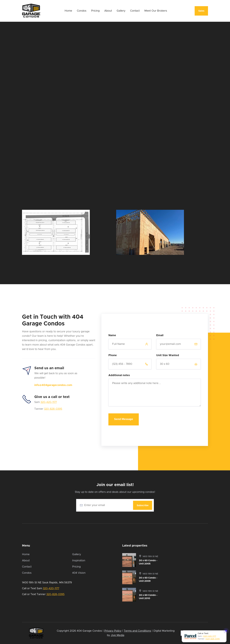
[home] (31, 11)
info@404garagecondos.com (53, 385)
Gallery (121, 11)
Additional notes (119, 375)
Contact (135, 11)
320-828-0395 (53, 409)
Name (112, 335)
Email (160, 335)
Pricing (95, 11)
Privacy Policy (113, 631)
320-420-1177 (49, 402)
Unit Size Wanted (168, 355)
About (108, 11)
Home (68, 11)
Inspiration (79, 561)
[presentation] (179, 418)
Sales (201, 11)
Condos (82, 11)
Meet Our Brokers (156, 11)
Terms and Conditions (137, 631)
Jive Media (117, 635)
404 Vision (79, 573)
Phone (113, 355)
